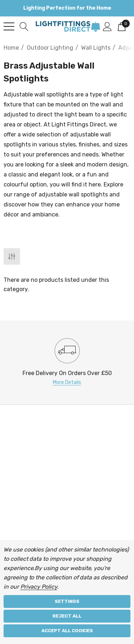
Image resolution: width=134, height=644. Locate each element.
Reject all (67, 616)
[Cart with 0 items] (122, 26)
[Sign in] (107, 26)
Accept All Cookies (67, 631)
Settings (67, 601)
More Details (67, 382)
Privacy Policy (39, 587)
